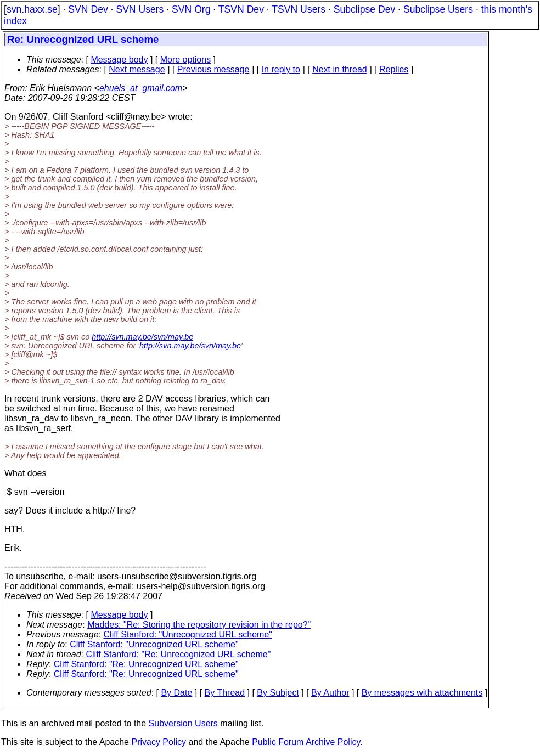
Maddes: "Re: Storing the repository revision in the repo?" (199, 625)
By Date (176, 693)
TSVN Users (299, 9)
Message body (119, 60)
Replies (394, 69)
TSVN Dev (241, 9)
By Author (330, 693)
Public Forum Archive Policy (306, 742)
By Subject (278, 693)
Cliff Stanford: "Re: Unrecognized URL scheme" (179, 654)
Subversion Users (183, 723)
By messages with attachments (422, 693)
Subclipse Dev (364, 9)
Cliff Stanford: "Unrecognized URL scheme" (188, 634)
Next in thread (340, 69)
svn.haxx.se (32, 9)
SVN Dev (88, 9)
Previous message (213, 69)
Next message (137, 69)
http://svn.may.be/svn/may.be (142, 337)
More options (186, 60)
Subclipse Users (438, 9)
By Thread (225, 693)
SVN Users (140, 9)
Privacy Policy (159, 742)
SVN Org (191, 9)
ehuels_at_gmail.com (141, 88)
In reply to (281, 69)
